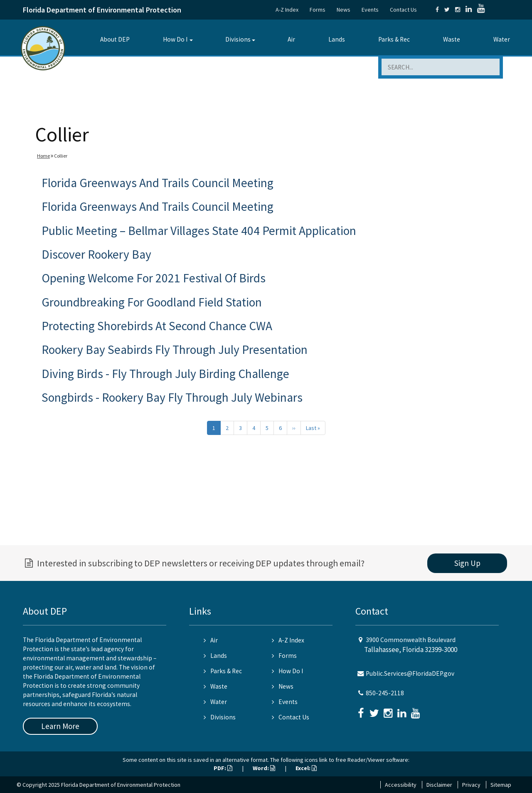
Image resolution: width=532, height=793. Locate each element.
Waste (452, 39)
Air (291, 39)
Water (502, 39)
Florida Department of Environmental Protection (102, 10)
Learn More (60, 726)
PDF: (223, 768)
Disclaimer (439, 785)
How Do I (175, 39)
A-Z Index (287, 10)
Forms (318, 10)
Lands (337, 39)
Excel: (306, 768)
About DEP (115, 39)
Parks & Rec (394, 39)
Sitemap (501, 785)
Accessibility (401, 785)
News (344, 10)
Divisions (238, 39)
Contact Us (403, 10)
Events (370, 10)
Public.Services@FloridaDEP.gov (410, 673)
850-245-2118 (385, 693)
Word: (264, 768)
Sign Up (467, 563)
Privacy (471, 785)
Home (43, 156)
